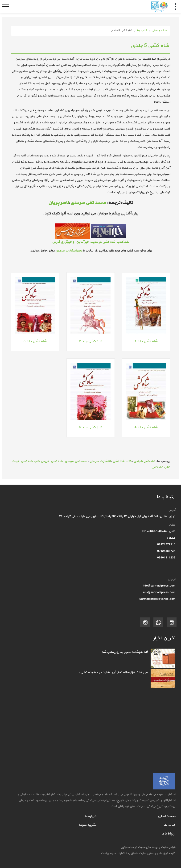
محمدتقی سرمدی (76, 461)
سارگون (125, 847)
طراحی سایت (168, 847)
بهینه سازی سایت (148, 847)
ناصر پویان (58, 203)
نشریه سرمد (87, 825)
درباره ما (90, 816)
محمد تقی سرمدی (88, 203)
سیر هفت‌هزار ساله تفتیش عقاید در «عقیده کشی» (113, 672)
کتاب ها (142, 31)
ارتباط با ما (168, 834)
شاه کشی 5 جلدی (144, 461)
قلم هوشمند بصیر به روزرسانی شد (125, 652)
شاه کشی (57, 461)
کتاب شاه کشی (122, 461)
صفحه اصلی (159, 31)
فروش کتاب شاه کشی (35, 461)
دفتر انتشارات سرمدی (69, 251)
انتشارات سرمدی (100, 461)
